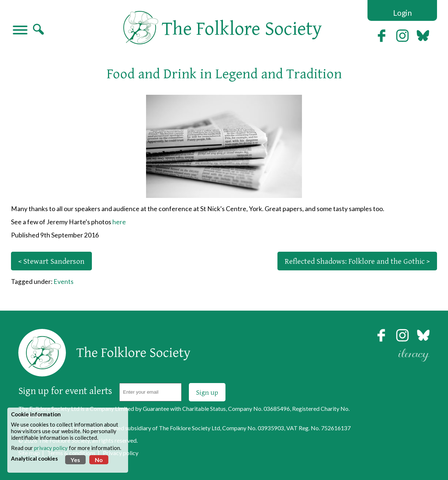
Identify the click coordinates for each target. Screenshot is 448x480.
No (99, 460)
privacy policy (51, 448)
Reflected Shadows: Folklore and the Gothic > (357, 261)
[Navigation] (20, 31)
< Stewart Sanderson (51, 261)
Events (64, 282)
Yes (75, 460)
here (119, 222)
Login (402, 13)
